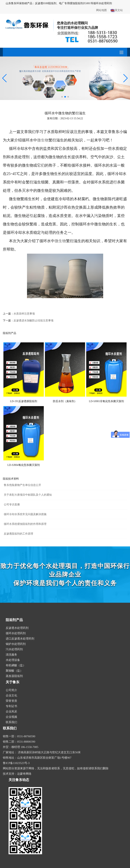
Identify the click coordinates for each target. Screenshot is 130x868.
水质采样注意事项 (24, 314)
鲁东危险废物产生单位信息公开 (22, 485)
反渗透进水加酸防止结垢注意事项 (33, 321)
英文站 (117, 10)
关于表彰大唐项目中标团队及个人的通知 (28, 495)
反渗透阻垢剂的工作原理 (18, 534)
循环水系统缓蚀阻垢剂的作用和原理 (25, 524)
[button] (62, 97)
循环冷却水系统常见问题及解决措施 (25, 514)
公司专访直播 (12, 505)
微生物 (43, 140)
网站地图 (101, 10)
